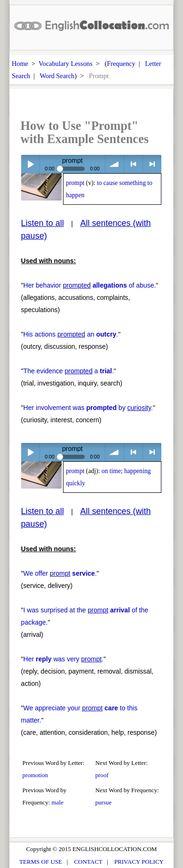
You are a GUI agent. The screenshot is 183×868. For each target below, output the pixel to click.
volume (115, 164)
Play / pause (30, 164)
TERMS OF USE (41, 862)
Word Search (57, 76)
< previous (133, 164)
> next (152, 164)
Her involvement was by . (88, 408)
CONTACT (88, 862)
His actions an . (71, 334)
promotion (35, 775)
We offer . (60, 573)
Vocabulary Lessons (66, 64)
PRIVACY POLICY (139, 862)
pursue (104, 802)
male (58, 802)
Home (20, 64)
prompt (75, 183)
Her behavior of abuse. (90, 285)
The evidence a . (69, 371)
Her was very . (64, 659)
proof (102, 775)
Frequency (121, 64)
